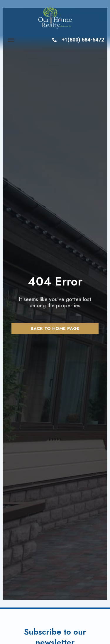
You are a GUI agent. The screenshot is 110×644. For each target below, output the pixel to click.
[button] (11, 40)
